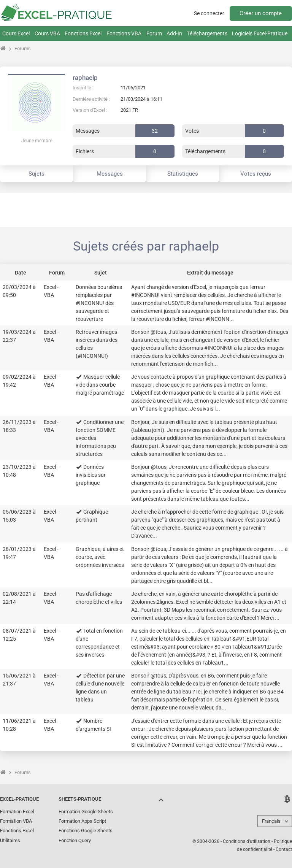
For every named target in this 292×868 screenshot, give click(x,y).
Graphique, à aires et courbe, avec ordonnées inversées (100, 557)
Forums (23, 48)
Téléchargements (207, 33)
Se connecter (209, 13)
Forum (154, 33)
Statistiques (183, 174)
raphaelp (85, 78)
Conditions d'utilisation (247, 841)
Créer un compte (261, 13)
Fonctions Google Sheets (86, 831)
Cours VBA (47, 33)
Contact (284, 849)
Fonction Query (75, 840)
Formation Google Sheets (86, 812)
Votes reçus (256, 174)
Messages (110, 174)
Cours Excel (16, 33)
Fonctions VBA (124, 33)
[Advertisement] (146, 210)
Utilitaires (10, 840)
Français (271, 821)
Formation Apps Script (82, 821)
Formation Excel (17, 812)
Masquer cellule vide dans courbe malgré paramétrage (100, 385)
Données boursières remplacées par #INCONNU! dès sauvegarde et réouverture (99, 303)
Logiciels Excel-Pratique (260, 33)
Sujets (36, 174)
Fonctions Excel (83, 33)
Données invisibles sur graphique (91, 475)
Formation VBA (16, 821)
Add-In (174, 33)
